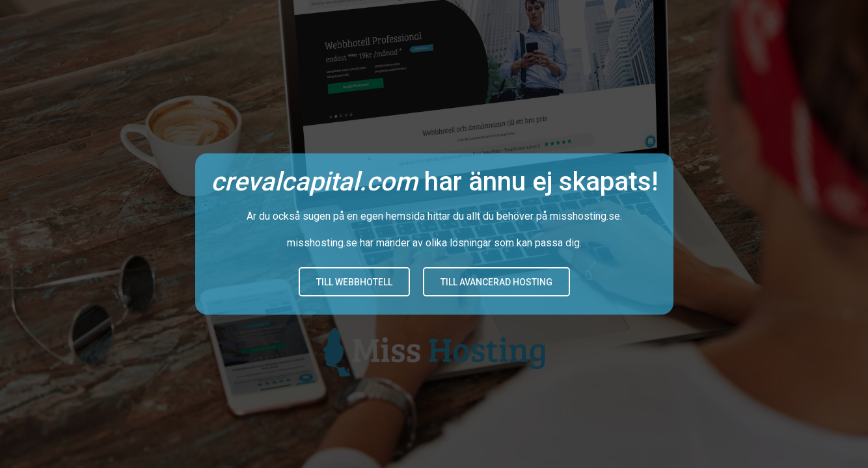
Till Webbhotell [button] (354, 282)
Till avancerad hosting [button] (496, 282)
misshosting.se (585, 216)
